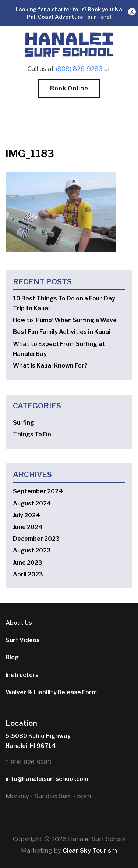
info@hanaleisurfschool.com (47, 779)
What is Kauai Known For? (50, 366)
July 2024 (26, 515)
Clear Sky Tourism (90, 850)
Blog (12, 657)
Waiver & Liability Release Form (51, 692)
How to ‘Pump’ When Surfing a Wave (65, 320)
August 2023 (32, 550)
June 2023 (28, 563)
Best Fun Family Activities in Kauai (62, 332)
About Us (19, 623)
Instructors (22, 675)
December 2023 (36, 539)
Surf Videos (23, 640)
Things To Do (32, 434)
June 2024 (28, 527)
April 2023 (28, 574)
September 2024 (38, 491)
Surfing (24, 423)
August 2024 (32, 503)
